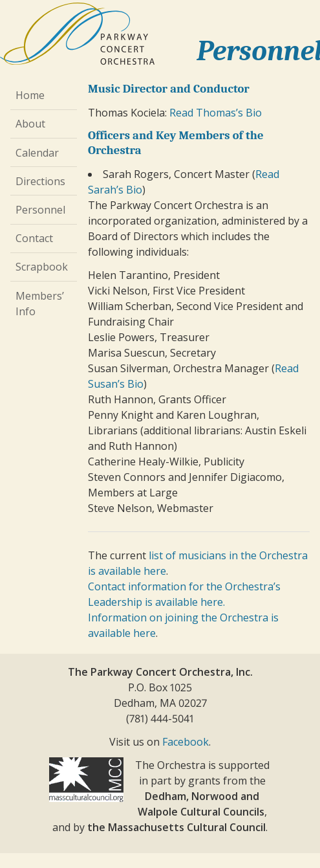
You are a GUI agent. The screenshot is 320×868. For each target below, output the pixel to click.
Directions (40, 181)
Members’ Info (40, 304)
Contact (34, 238)
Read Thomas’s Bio (216, 113)
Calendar (37, 153)
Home (30, 95)
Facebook (186, 742)
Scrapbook (42, 267)
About (30, 124)
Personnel (40, 210)
